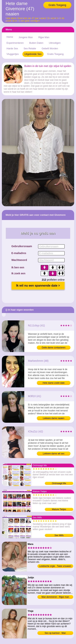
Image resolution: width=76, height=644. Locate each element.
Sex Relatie (30, 48)
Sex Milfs (59, 535)
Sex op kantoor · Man (55, 633)
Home (10, 37)
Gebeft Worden (50, 48)
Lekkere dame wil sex (53, 454)
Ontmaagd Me (59, 483)
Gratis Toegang (57, 5)
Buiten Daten (36, 43)
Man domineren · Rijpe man (55, 597)
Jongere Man (26, 37)
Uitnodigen (55, 43)
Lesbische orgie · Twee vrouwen (55, 566)
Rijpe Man (44, 37)
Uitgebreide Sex (33, 54)
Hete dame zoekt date (53, 383)
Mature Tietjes (59, 509)
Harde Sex (12, 48)
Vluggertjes (13, 54)
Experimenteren (15, 43)
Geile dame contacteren (53, 348)
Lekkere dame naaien (53, 418)
